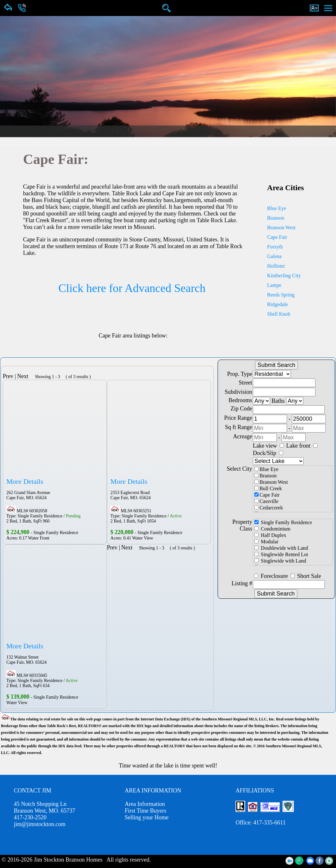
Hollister (276, 266)
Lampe (274, 285)
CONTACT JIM (32, 791)
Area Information (145, 804)
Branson (276, 218)
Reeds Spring (281, 295)
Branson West (281, 227)
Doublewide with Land (281, 548)
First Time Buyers (146, 811)
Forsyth (275, 247)
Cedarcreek (269, 508)
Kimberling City (284, 276)
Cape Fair (277, 237)
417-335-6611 (269, 823)
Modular (266, 542)
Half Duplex (270, 535)
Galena (274, 256)
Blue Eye (277, 208)
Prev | (9, 376)
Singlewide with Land (280, 561)
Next (25, 376)
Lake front (302, 446)
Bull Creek (268, 488)
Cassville (266, 501)
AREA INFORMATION (153, 791)
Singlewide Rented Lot (281, 554)
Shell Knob (279, 314)
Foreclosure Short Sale (291, 576)
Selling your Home (147, 817)
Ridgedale (278, 304)
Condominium (272, 529)
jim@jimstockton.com (40, 824)
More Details (25, 481)
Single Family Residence (283, 522)
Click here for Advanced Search (132, 288)
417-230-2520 (30, 817)
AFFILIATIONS (255, 791)
